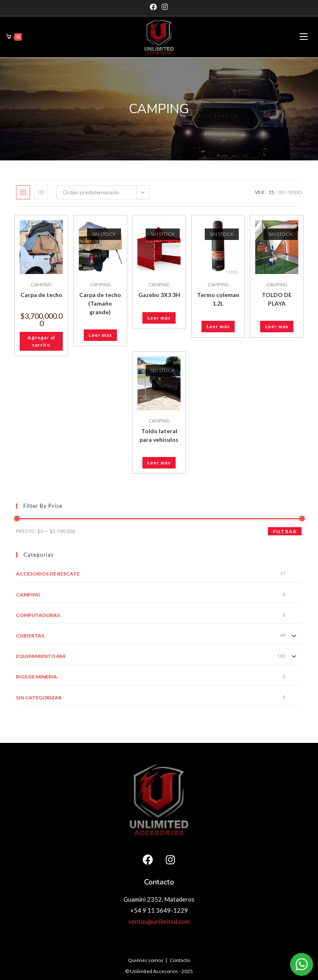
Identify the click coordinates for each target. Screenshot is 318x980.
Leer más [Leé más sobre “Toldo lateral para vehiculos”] (159, 463)
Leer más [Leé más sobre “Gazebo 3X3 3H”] (159, 318)
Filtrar (285, 531)
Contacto (180, 960)
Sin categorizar (39, 698)
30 (281, 192)
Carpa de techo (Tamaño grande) (100, 303)
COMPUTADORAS (38, 615)
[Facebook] (154, 7)
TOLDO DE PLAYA (277, 299)
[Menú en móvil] (304, 37)
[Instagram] (165, 7)
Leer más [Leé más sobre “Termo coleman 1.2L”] (218, 326)
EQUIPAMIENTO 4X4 (41, 656)
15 (271, 192)
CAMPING (41, 284)
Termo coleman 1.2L (218, 299)
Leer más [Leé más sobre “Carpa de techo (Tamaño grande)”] (100, 335)
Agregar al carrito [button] (41, 341)
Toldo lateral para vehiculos (159, 435)
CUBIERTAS (30, 636)
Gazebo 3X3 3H (159, 295)
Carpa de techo (41, 295)
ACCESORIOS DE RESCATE (48, 574)
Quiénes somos (146, 960)
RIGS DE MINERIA (37, 677)
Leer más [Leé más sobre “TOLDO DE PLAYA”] (277, 326)
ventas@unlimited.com (159, 921)
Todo (295, 192)
